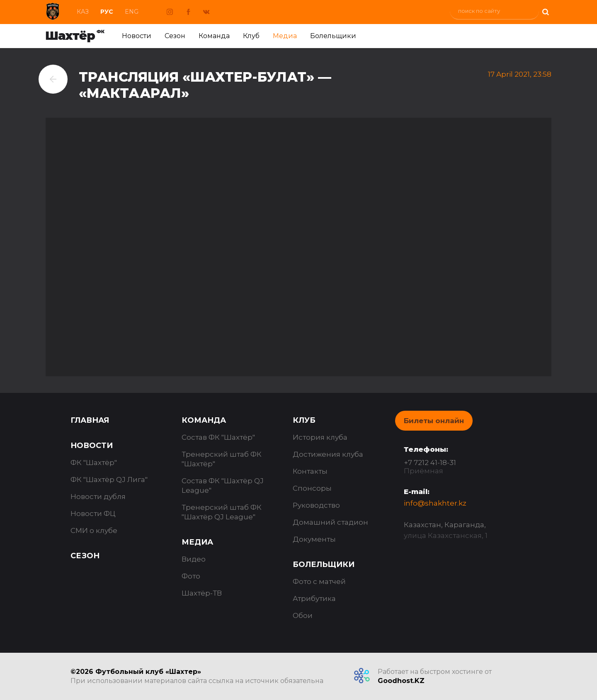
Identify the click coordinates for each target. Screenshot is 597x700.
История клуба (320, 437)
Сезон (175, 36)
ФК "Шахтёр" (94, 463)
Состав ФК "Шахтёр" (218, 437)
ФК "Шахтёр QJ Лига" (109, 480)
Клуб (251, 36)
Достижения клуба (328, 454)
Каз (83, 12)
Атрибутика (314, 598)
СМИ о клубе (94, 530)
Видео (194, 559)
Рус (107, 12)
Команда (214, 36)
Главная (90, 420)
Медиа (285, 36)
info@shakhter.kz (435, 503)
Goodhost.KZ (401, 681)
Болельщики (333, 36)
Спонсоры (312, 488)
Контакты (310, 471)
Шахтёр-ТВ (202, 593)
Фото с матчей (319, 581)
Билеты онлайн (434, 421)
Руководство (316, 505)
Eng (132, 12)
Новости (137, 36)
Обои (303, 615)
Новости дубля (98, 497)
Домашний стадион (330, 522)
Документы (314, 539)
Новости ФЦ (93, 513)
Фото (191, 576)
